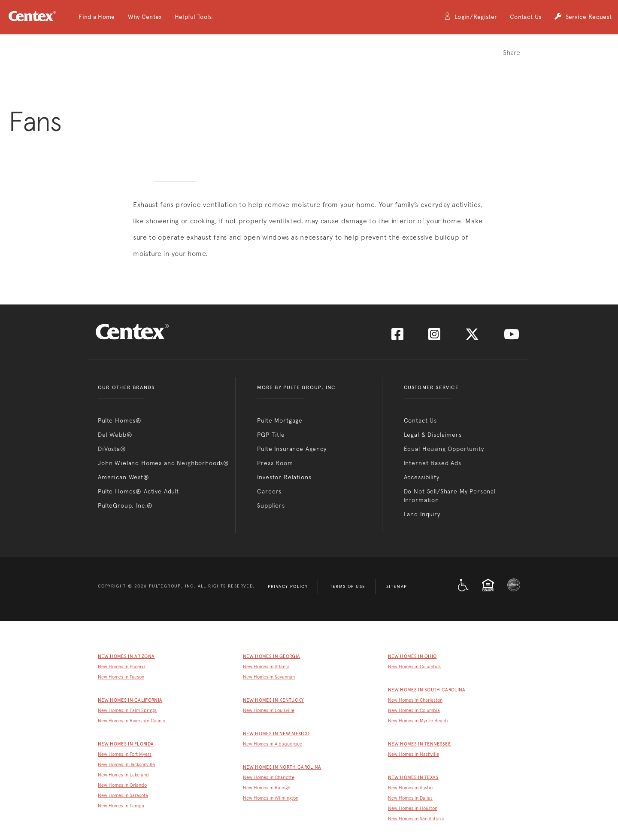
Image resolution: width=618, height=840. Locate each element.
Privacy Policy (288, 587)
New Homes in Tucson (121, 677)
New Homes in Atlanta (266, 667)
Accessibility (422, 477)
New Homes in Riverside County (132, 721)
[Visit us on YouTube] (512, 337)
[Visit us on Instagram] (434, 337)
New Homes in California (130, 700)
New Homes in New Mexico (276, 734)
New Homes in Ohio (412, 656)
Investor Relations (284, 477)
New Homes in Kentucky (274, 700)
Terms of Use (348, 587)
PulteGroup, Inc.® (125, 505)
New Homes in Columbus (414, 667)
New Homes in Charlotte (269, 778)
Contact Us (526, 17)
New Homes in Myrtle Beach (418, 721)
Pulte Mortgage (280, 420)
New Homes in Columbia (414, 711)
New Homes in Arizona (126, 656)
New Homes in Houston (413, 808)
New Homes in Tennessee (419, 744)
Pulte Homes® (120, 420)
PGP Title (271, 435)
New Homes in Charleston (415, 700)
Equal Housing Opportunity (444, 449)
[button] (97, 17)
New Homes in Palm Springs (127, 711)
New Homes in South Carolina (427, 690)
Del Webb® (115, 435)
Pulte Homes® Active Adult (138, 491)
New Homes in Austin (410, 788)
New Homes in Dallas (410, 798)
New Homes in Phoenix (122, 667)
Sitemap (397, 587)
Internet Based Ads (433, 463)
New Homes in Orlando (122, 785)
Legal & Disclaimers (433, 435)
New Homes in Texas (413, 778)
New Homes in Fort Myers (125, 754)
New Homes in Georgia (271, 656)
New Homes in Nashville (414, 754)
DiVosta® (112, 449)
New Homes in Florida (126, 744)
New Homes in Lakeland (123, 775)
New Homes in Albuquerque (273, 744)
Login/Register (470, 17)
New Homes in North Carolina (282, 767)
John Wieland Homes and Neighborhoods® (164, 463)
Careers (269, 491)
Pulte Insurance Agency (292, 449)
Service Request (583, 17)
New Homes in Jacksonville (126, 765)
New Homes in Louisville (269, 711)
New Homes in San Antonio (416, 819)
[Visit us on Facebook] (397, 337)
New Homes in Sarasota (123, 796)
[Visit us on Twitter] (472, 337)
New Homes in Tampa (121, 806)
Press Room (275, 463)
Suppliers (271, 505)
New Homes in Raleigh (267, 788)
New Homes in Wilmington (271, 798)
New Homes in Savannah (269, 677)
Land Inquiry (422, 514)
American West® (124, 477)
